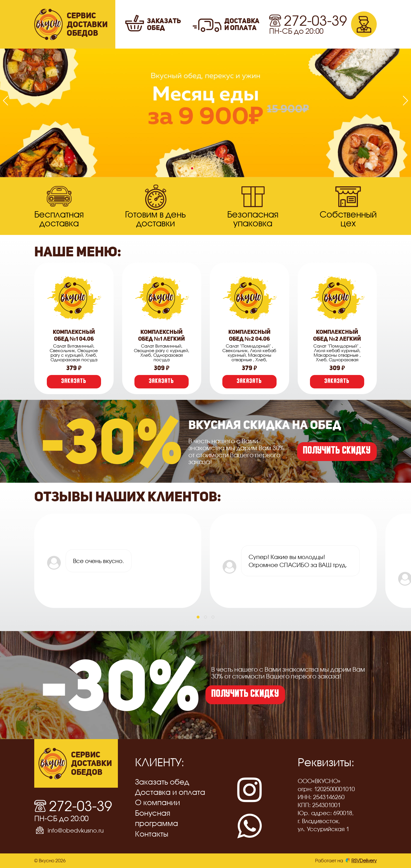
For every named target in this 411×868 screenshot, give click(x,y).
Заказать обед (162, 782)
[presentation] (8, 101)
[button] (192, 168)
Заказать (74, 382)
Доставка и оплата (170, 792)
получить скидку (337, 451)
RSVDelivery (361, 860)
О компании (158, 802)
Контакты (152, 834)
